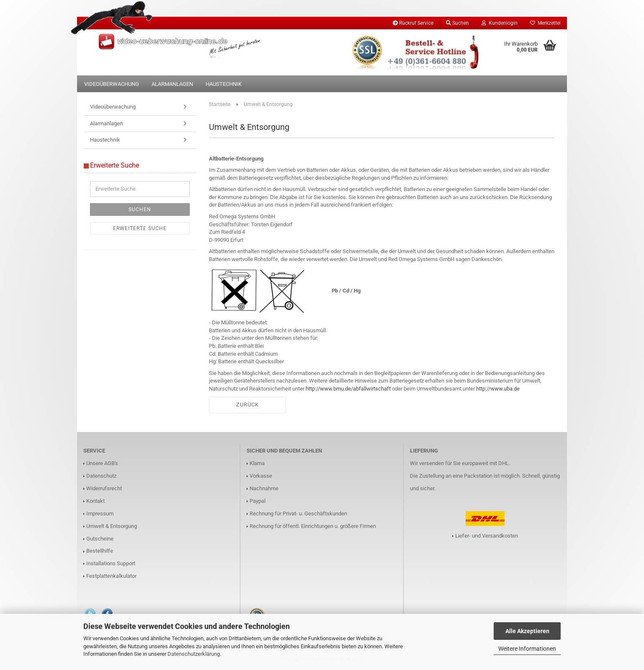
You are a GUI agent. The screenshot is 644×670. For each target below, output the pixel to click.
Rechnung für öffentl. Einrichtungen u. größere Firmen (313, 526)
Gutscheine (100, 539)
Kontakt (95, 501)
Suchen (140, 210)
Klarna (257, 463)
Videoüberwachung (112, 84)
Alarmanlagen (172, 84)
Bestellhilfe (100, 551)
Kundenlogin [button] (500, 23)
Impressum (100, 513)
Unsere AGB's (102, 463)
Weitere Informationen (527, 649)
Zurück (247, 405)
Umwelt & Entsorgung (112, 526)
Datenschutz (101, 476)
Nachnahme (264, 488)
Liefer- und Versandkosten (487, 536)
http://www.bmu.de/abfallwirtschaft (348, 389)
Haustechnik (224, 84)
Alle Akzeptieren (527, 631)
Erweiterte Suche (140, 228)
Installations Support (111, 563)
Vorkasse (261, 476)
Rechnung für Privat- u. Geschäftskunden (298, 513)
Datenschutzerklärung (194, 654)
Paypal (258, 501)
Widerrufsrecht (104, 488)
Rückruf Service (413, 23)
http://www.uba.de (498, 389)
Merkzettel (545, 23)
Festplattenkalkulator (111, 576)
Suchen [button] (457, 23)
